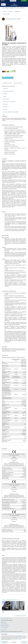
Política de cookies (4, 627)
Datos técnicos (6, 107)
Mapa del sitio (4, 622)
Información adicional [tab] (7, 83)
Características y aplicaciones (8, 91)
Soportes (5, 96)
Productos (7, 8)
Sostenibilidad (24, 1)
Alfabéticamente (18, 11)
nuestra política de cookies (16, 639)
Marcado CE (5, 109)
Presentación (5, 104)
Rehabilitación (13, 8)
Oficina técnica (13, 1)
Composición (5, 89)
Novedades (10, 11)
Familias (5, 11)
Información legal (4, 624)
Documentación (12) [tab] (18, 83)
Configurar (14, 642)
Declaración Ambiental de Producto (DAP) (11, 112)
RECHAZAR (4, 642)
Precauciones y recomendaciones (9, 102)
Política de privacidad (5, 626)
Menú (3, 4)
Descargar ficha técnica (8, 78)
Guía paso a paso (6, 14)
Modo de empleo (6, 99)
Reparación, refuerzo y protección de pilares (11, 611)
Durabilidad (5, 94)
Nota (4, 115)
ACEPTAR (24, 642)
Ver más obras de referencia (21, 616)
